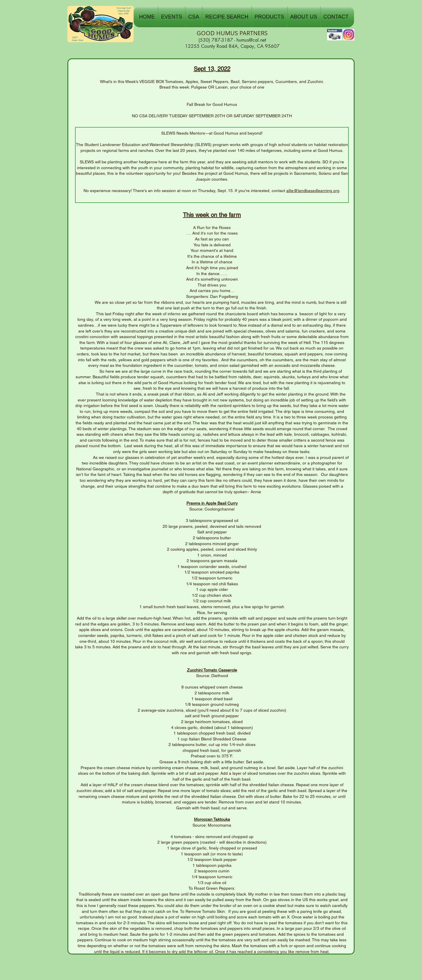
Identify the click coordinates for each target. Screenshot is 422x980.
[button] (172, 17)
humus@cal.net (251, 40)
